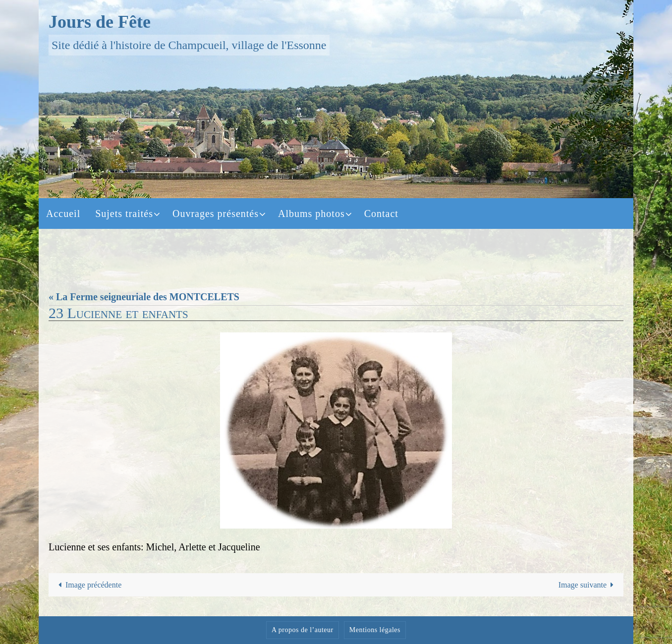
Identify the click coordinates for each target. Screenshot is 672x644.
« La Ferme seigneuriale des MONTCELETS (144, 297)
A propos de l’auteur (303, 630)
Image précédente (88, 585)
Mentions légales (375, 630)
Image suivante (588, 585)
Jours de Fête (100, 22)
